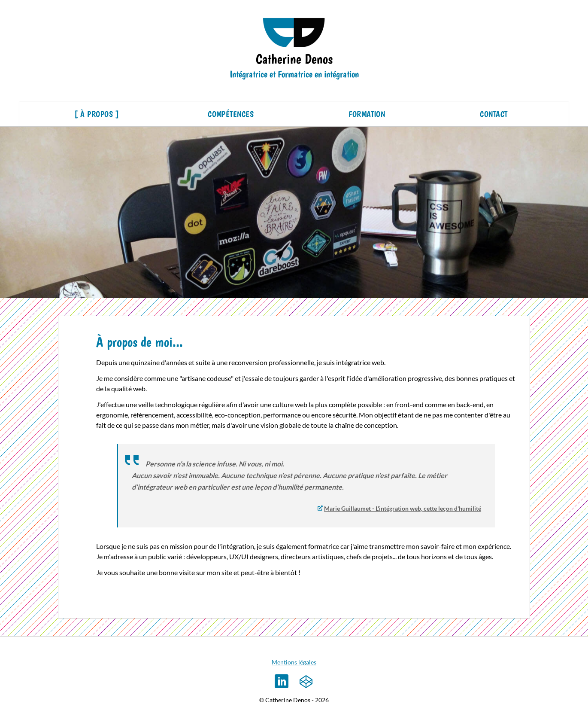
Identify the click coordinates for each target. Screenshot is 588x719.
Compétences (231, 114)
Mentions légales (294, 662)
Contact (494, 114)
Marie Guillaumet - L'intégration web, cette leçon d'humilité (403, 508)
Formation (367, 114)
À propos (97, 114)
